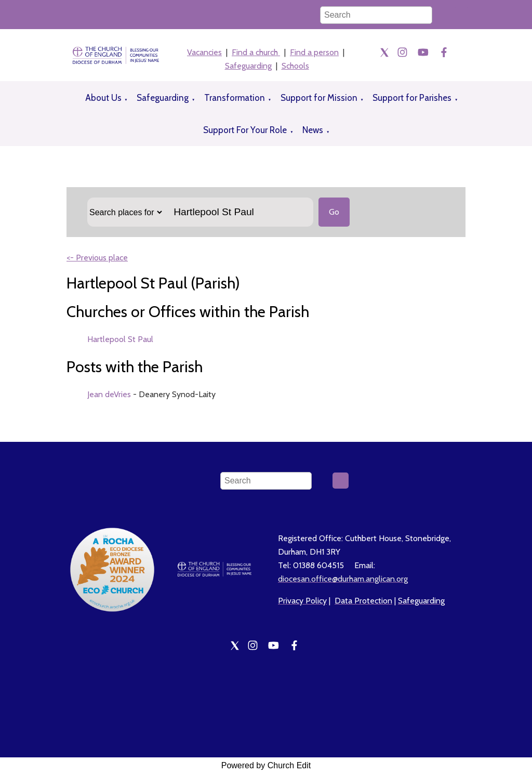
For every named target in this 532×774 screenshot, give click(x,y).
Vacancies (204, 52)
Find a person (314, 52)
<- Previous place (97, 258)
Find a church (256, 52)
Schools (295, 66)
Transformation (235, 98)
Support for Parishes (412, 98)
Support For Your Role (245, 130)
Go (334, 212)
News (313, 130)
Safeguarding (248, 66)
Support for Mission (319, 98)
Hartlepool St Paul (120, 339)
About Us (103, 98)
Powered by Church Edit (266, 765)
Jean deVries (109, 394)
